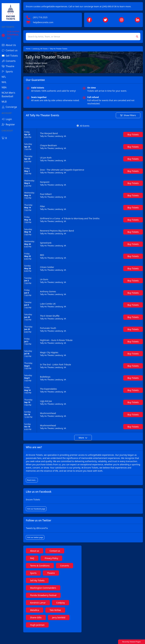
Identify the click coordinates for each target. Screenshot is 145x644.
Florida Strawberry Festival (54, 605)
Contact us (65, 560)
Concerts (45, 583)
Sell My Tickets (66, 590)
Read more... (43, 490)
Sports (63, 583)
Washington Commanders (54, 597)
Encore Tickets (44, 509)
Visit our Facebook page (47, 518)
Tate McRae (66, 620)
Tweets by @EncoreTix (48, 538)
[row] (88, 141)
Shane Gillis (47, 627)
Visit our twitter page (46, 547)
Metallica (45, 620)
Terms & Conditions (51, 575)
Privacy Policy (62, 568)
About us (45, 560)
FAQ (43, 568)
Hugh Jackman (48, 634)
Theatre (45, 590)
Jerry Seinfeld (69, 627)
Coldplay (71, 612)
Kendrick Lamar (49, 612)
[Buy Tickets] (133, 141)
